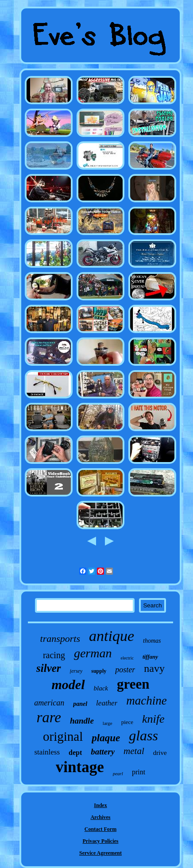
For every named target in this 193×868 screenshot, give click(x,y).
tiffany (150, 657)
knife (153, 719)
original (63, 736)
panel (80, 704)
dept (75, 752)
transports (60, 639)
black (101, 688)
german (93, 653)
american (49, 703)
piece (127, 722)
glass (143, 735)
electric (127, 658)
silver (49, 668)
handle (82, 721)
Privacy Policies (101, 841)
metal (134, 751)
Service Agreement (100, 853)
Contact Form (100, 829)
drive (160, 753)
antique (112, 636)
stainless (47, 752)
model (68, 684)
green (133, 684)
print (139, 772)
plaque (106, 738)
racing (54, 655)
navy (154, 668)
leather (107, 703)
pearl (118, 773)
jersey (76, 671)
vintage (80, 767)
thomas (152, 641)
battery (103, 752)
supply (99, 671)
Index (100, 805)
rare (49, 717)
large (108, 723)
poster (125, 670)
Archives (100, 817)
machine (146, 701)
